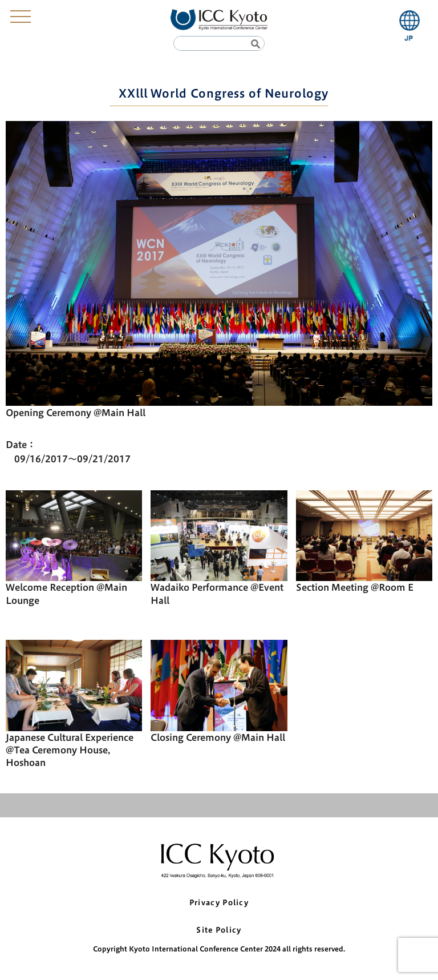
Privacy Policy (219, 903)
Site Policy (219, 930)
